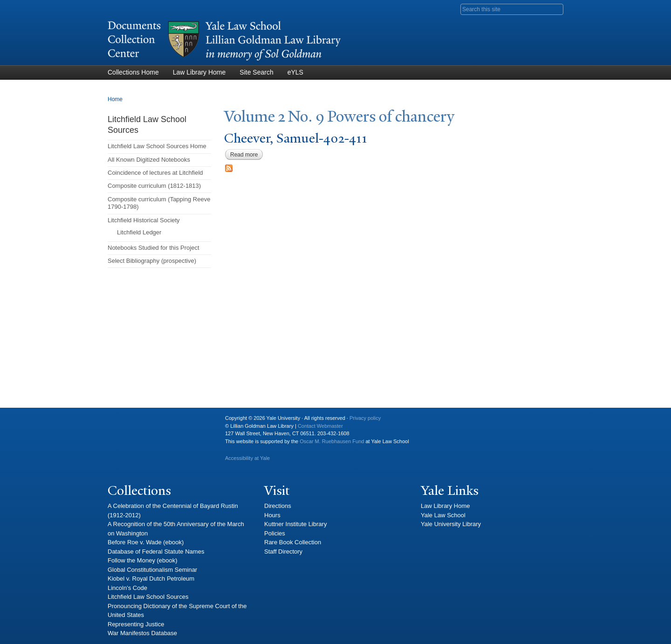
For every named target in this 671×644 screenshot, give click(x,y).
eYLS (295, 72)
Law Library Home (199, 72)
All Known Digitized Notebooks (149, 160)
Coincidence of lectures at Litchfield (155, 173)
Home (115, 99)
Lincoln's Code (127, 588)
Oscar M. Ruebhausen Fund (332, 441)
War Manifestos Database (142, 633)
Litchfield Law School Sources (148, 597)
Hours (272, 515)
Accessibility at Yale (247, 458)
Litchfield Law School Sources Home (157, 146)
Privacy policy (365, 418)
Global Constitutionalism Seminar (152, 570)
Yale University (122, 422)
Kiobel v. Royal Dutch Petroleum (151, 579)
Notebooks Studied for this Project (154, 248)
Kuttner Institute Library (295, 524)
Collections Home (133, 72)
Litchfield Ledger (139, 232)
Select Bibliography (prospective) (152, 261)
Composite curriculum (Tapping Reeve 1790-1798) (159, 203)
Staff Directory (283, 552)
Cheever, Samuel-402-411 (296, 138)
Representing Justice (136, 624)
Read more (246, 155)
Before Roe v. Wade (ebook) (146, 542)
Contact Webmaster (320, 426)
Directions (278, 506)
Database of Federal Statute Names (156, 552)
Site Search (256, 72)
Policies (275, 533)
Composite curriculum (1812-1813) (154, 186)
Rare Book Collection (293, 542)
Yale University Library (451, 524)
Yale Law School (443, 515)
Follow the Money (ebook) (143, 560)
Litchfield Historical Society (144, 220)
